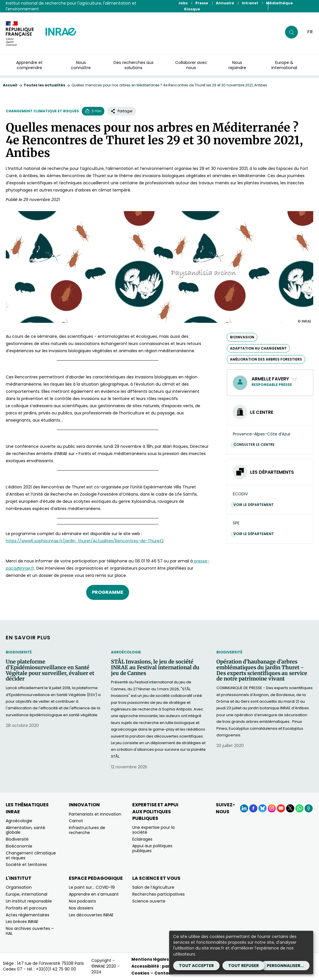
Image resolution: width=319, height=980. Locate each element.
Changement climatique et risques (42, 111)
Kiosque (192, 9)
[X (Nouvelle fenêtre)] (290, 808)
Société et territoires (26, 865)
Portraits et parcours (26, 908)
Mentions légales (150, 959)
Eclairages (142, 839)
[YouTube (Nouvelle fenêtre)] (281, 808)
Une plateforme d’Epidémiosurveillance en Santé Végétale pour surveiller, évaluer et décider (50, 670)
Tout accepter (196, 966)
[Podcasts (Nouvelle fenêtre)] (309, 808)
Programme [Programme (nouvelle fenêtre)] (108, 592)
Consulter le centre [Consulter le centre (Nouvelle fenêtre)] (255, 444)
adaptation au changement (258, 348)
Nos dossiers (81, 908)
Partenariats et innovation (95, 814)
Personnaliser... (285, 966)
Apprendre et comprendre (29, 65)
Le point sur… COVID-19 (92, 887)
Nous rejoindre (237, 65)
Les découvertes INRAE (91, 915)
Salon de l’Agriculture (153, 887)
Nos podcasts (82, 901)
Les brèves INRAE (22, 922)
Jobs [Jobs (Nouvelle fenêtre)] (183, 3)
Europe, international (27, 894)
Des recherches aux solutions (134, 65)
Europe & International (284, 65)
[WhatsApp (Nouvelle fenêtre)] (299, 808)
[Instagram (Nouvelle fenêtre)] (272, 808)
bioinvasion (242, 337)
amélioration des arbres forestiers (266, 359)
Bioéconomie (19, 846)
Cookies (140, 973)
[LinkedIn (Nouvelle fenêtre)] (244, 808)
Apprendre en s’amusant (94, 894)
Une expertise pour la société (153, 830)
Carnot (76, 821)
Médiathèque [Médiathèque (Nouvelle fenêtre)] (279, 3)
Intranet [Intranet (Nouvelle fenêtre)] (250, 3)
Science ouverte (149, 901)
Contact (164, 973)
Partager (122, 111)
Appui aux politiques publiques (152, 848)
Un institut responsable (29, 901)
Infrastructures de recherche (87, 830)
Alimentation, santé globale (26, 830)
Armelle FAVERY (274, 379)
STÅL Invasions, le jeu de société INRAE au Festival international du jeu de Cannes (155, 667)
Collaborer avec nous (191, 65)
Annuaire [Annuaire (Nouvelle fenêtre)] (225, 3)
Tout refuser (244, 966)
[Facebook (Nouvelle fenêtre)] (253, 808)
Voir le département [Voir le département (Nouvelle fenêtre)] (255, 505)
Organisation (19, 887)
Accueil (10, 85)
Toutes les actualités (44, 85)
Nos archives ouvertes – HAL (30, 931)
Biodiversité (19, 652)
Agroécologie (126, 652)
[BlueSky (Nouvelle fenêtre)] (263, 808)
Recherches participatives (158, 894)
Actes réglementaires (28, 915)
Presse (202, 3)
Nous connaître (81, 65)
